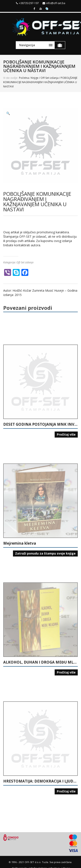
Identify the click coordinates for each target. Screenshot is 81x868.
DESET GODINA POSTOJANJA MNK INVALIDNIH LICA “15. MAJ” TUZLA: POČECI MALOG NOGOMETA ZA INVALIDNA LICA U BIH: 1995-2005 (40, 424)
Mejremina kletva (20, 543)
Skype (47, 8)
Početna (24, 78)
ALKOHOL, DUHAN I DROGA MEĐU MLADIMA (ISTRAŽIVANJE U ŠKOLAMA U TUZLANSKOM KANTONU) (40, 662)
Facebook (34, 8)
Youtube (41, 8)
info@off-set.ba (56, 3)
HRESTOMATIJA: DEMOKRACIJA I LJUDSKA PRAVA (40, 781)
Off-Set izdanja (50, 78)
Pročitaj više (66, 434)
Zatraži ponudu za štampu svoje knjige (45, 553)
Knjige (35, 78)
